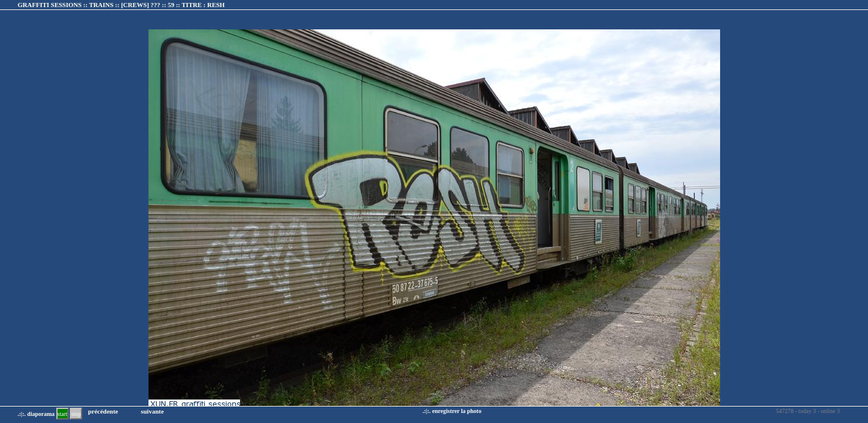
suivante (152, 411)
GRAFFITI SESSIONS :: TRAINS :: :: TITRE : (121, 5)
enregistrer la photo (457, 411)
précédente (103, 411)
